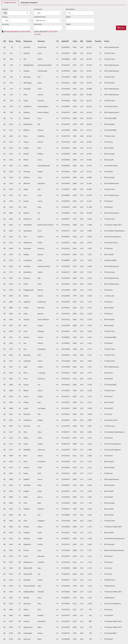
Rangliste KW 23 (10, 2)
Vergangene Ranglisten (29, 2)
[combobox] (16, 13)
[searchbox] (9, 13)
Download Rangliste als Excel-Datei (17, 32)
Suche (121, 28)
